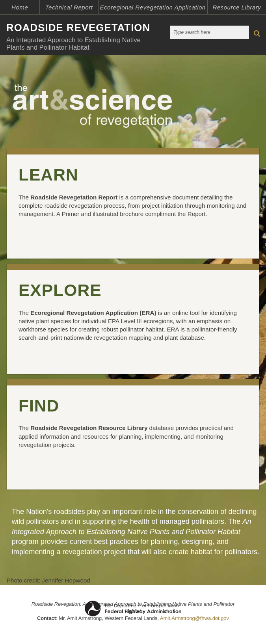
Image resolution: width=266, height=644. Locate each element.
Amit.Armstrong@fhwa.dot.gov (194, 618)
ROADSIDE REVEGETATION (78, 28)
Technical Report (69, 7)
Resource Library (237, 7)
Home (20, 7)
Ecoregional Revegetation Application (153, 7)
